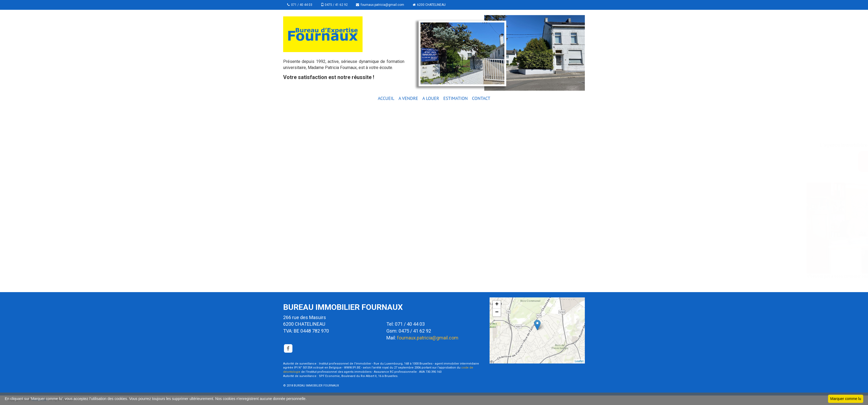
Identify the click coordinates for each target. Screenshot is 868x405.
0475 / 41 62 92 (334, 5)
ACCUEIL (386, 98)
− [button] (497, 312)
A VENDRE (408, 98)
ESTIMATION (455, 98)
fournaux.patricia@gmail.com (380, 5)
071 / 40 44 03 (300, 5)
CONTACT (481, 98)
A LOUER (431, 98)
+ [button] (497, 305)
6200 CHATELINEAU (429, 5)
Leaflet (579, 361)
